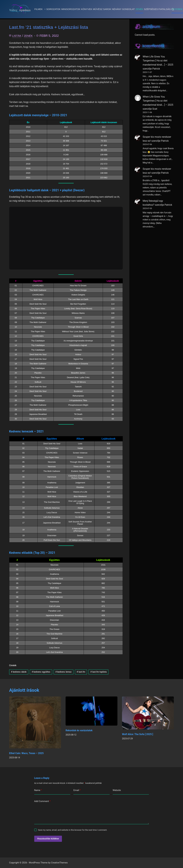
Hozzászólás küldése (48, 839)
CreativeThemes (59, 863)
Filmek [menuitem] (40, 9)
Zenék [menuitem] (139, 9)
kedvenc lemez (64, 672)
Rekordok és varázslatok (79, 731)
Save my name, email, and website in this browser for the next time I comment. (73, 830)
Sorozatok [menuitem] (53, 9)
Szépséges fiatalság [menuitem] (157, 9)
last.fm (81, 672)
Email (77, 791)
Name (38, 791)
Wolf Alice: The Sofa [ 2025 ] (138, 735)
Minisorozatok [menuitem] (71, 9)
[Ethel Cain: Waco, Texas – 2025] (35, 723)
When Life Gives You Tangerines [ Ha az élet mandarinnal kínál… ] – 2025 (158, 61)
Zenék (30, 36)
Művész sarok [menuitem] (102, 9)
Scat (155, 109)
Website (117, 791)
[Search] (173, 9)
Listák (18, 36)
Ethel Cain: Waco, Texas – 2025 (26, 754)
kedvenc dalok (19, 672)
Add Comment (42, 802)
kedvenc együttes (41, 672)
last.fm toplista (98, 672)
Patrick (156, 69)
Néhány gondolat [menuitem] (123, 9)
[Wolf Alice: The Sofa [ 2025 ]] (148, 713)
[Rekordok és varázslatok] (91, 711)
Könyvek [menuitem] (87, 9)
